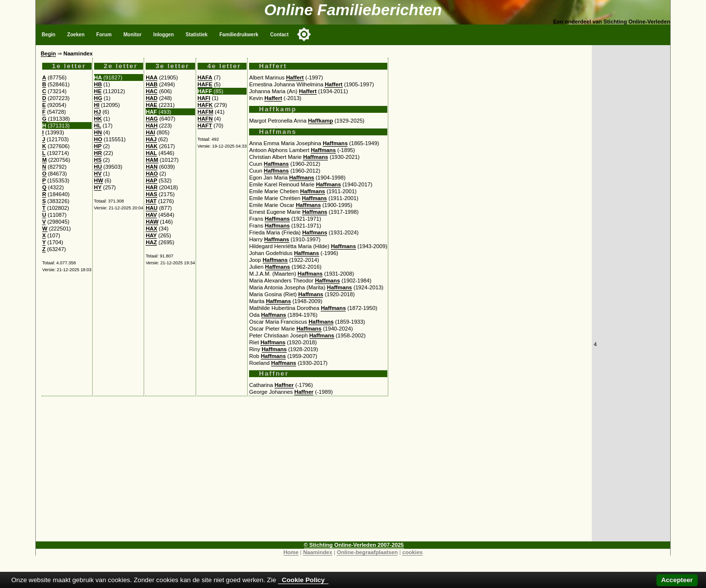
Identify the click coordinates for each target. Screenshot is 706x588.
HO (98, 139)
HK (98, 119)
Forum (104, 35)
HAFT (205, 126)
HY (98, 187)
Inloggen (164, 35)
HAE (151, 105)
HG (98, 98)
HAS (151, 194)
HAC (151, 91)
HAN (151, 167)
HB (98, 84)
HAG (152, 119)
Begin (49, 35)
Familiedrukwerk (239, 35)
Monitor (133, 35)
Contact (279, 35)
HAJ (151, 139)
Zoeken (76, 35)
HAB (151, 84)
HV (98, 174)
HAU (151, 208)
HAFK (205, 105)
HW (99, 180)
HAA (151, 77)
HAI (150, 132)
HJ (98, 112)
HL (98, 126)
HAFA (205, 77)
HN (98, 132)
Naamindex (318, 552)
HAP (151, 180)
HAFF (205, 91)
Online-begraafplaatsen (367, 552)
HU (98, 167)
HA (98, 77)
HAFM (205, 112)
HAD (151, 98)
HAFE (205, 84)
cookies (412, 552)
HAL (151, 153)
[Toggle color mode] (304, 34)
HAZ (151, 242)
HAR (151, 187)
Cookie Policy (303, 580)
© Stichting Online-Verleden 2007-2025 (354, 545)
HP (98, 146)
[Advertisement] (314, 473)
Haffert (295, 77)
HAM (152, 160)
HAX (151, 229)
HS (98, 160)
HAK (151, 146)
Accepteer (677, 580)
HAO (152, 174)
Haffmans (335, 143)
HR (98, 153)
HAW (152, 222)
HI (97, 105)
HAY (151, 235)
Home (291, 552)
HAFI (204, 98)
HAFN (205, 119)
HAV (151, 215)
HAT (151, 201)
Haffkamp (320, 121)
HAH (151, 126)
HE (98, 91)
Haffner (284, 385)
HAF (151, 112)
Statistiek (197, 35)
